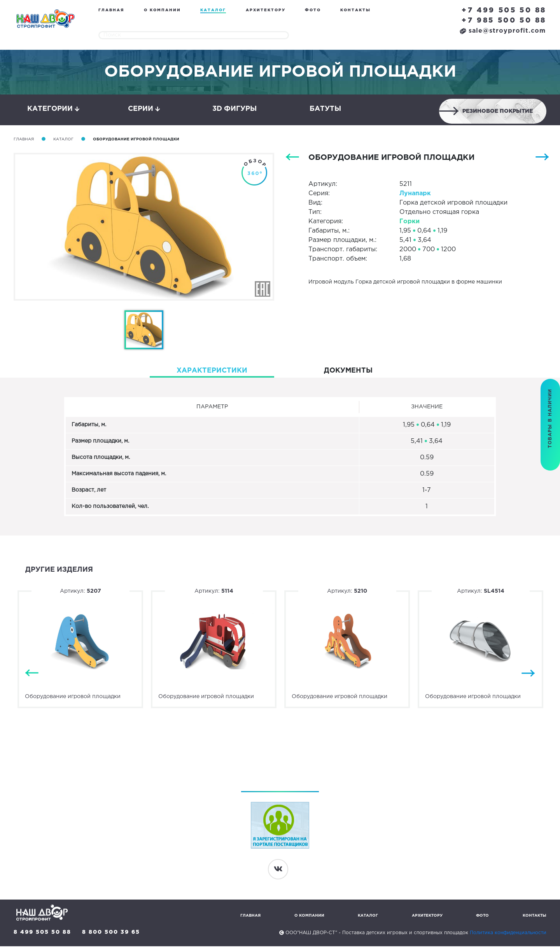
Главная (111, 10)
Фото (313, 10)
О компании (162, 10)
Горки (409, 222)
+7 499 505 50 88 (504, 11)
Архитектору (266, 10)
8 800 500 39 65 (111, 933)
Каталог (213, 10)
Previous (32, 674)
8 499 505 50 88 (42, 933)
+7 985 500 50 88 (504, 21)
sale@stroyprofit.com (503, 31)
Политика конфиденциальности (508, 934)
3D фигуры (234, 109)
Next (528, 674)
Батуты (325, 109)
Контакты (355, 10)
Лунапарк (415, 194)
